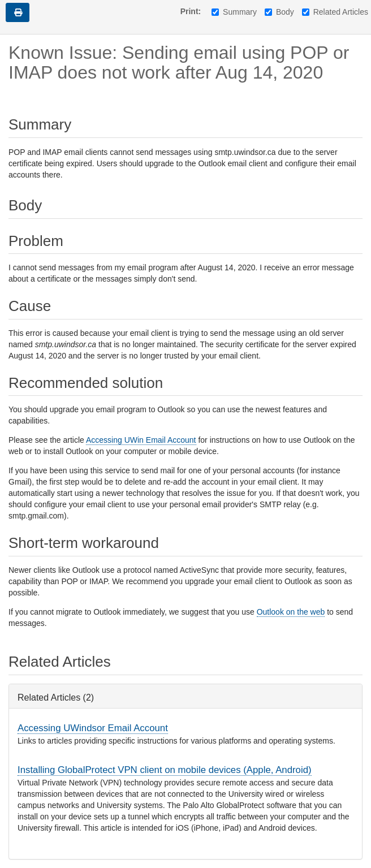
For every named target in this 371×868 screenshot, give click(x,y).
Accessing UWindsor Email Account (93, 728)
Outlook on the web (291, 612)
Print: (191, 11)
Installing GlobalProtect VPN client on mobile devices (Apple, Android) (165, 770)
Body (279, 12)
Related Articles (335, 12)
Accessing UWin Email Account (141, 440)
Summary (234, 12)
